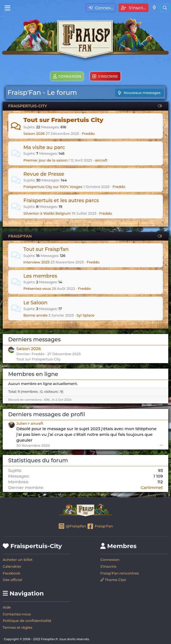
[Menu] (7, 8)
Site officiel (13, 580)
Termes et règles (18, 627)
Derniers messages (34, 339)
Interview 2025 (36, 262)
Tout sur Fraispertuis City (63, 120)
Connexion (110, 560)
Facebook (11, 573)
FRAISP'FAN (20, 236)
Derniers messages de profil (46, 414)
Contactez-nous (17, 614)
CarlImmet (152, 487)
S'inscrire (108, 566)
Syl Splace (85, 315)
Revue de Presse (44, 174)
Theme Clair (113, 580)
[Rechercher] (165, 8)
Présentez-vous (37, 288)
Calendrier (12, 566)
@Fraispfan (72, 527)
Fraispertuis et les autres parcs (61, 201)
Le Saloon (35, 303)
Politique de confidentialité (27, 621)
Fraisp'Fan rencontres (120, 573)
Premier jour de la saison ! (46, 160)
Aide (7, 607)
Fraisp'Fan (100, 527)
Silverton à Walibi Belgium (47, 213)
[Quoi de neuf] (154, 7)
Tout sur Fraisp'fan (46, 249)
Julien (22, 423)
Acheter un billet (18, 560)
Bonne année (35, 315)
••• (161, 445)
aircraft (101, 160)
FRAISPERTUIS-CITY (28, 106)
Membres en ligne (33, 374)
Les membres (40, 276)
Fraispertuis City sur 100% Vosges (53, 187)
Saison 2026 (34, 133)
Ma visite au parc (44, 147)
